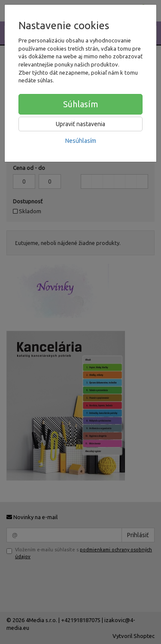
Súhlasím (81, 104)
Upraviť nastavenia (80, 124)
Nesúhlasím (81, 141)
